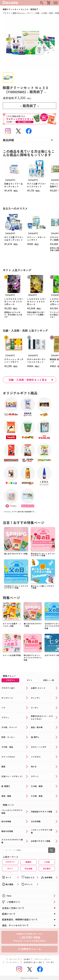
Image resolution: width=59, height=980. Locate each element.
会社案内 (27, 959)
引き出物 (28, 869)
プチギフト (10, 862)
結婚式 (28, 862)
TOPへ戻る (50, 962)
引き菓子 (47, 869)
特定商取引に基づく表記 (33, 962)
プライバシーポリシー (43, 959)
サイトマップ (14, 959)
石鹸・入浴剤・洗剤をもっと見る (28, 380)
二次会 (47, 862)
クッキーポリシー (13, 962)
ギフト (10, 869)
